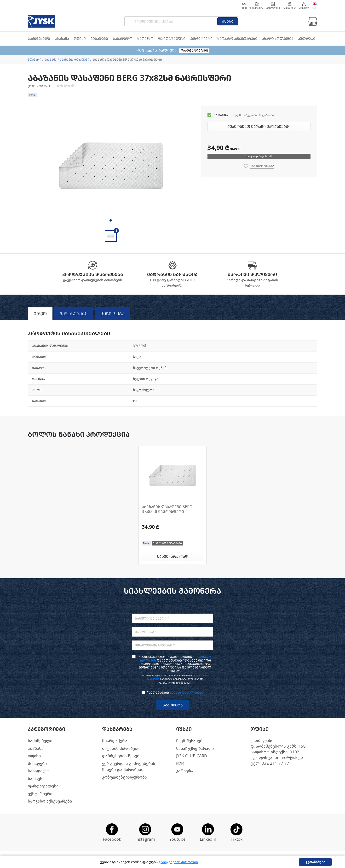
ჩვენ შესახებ (189, 741)
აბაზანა (51, 60)
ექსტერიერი (40, 794)
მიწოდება (112, 314)
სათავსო (37, 779)
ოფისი (34, 756)
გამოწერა (173, 705)
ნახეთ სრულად (173, 556)
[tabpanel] (111, 165)
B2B (180, 764)
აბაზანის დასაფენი (75, 60)
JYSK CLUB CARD (192, 756)
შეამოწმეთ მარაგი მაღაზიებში (259, 126)
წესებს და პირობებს (187, 693)
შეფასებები (74, 314)
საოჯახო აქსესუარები (50, 801)
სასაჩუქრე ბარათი (195, 748)
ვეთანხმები (315, 862)
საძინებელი (40, 741)
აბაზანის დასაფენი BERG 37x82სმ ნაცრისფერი (167, 509)
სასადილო (39, 771)
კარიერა (185, 771)
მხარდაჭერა (115, 741)
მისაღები (37, 764)
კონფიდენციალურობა (124, 777)
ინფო (40, 314)
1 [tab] (111, 220)
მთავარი (34, 60)
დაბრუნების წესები (122, 756)
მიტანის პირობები (121, 748)
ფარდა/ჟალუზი (43, 786)
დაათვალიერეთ (194, 50)
